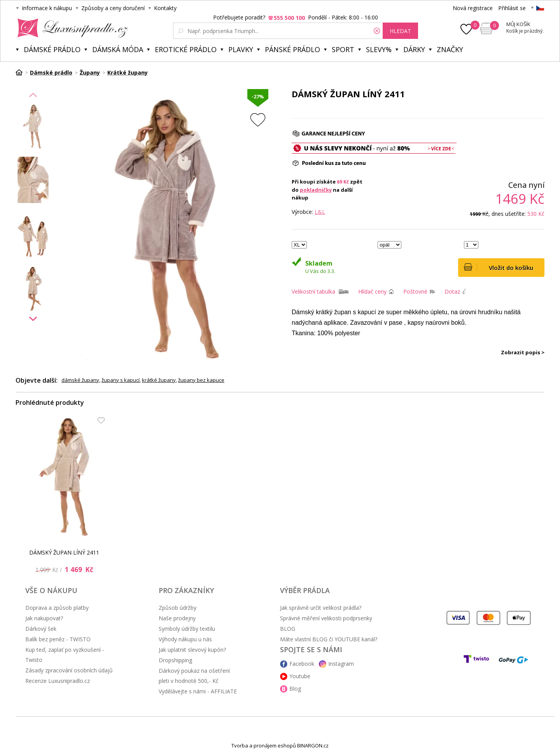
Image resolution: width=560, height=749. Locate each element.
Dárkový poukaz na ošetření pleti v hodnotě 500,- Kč (194, 676)
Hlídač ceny (372, 291)
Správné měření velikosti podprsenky (326, 618)
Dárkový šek (41, 629)
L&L (320, 212)
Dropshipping (175, 660)
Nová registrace (473, 8)
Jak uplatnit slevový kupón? (192, 650)
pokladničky (316, 190)
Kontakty (165, 8)
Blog (295, 689)
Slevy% (379, 49)
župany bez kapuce (201, 380)
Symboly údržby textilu (187, 629)
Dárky (414, 49)
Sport (343, 49)
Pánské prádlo (292, 49)
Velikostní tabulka (313, 291)
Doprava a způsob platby (57, 608)
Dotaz (452, 291)
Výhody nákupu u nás (185, 639)
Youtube (300, 676)
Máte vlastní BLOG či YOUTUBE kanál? (329, 639)
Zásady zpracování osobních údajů (69, 670)
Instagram (341, 664)
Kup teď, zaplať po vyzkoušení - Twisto (65, 655)
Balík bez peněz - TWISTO (58, 639)
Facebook (302, 664)
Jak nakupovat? (44, 618)
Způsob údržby (178, 608)
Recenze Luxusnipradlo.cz (58, 681)
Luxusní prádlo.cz (71, 28)
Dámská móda (118, 49)
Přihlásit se (512, 8)
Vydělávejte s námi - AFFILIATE (198, 691)
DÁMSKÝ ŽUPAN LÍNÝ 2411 (64, 552)
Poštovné (415, 291)
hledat (400, 31)
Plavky (241, 49)
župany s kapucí (121, 380)
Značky (450, 49)
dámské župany (80, 380)
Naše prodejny (177, 618)
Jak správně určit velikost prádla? (321, 608)
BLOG (288, 629)
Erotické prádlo (186, 49)
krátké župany (159, 380)
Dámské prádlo (52, 49)
